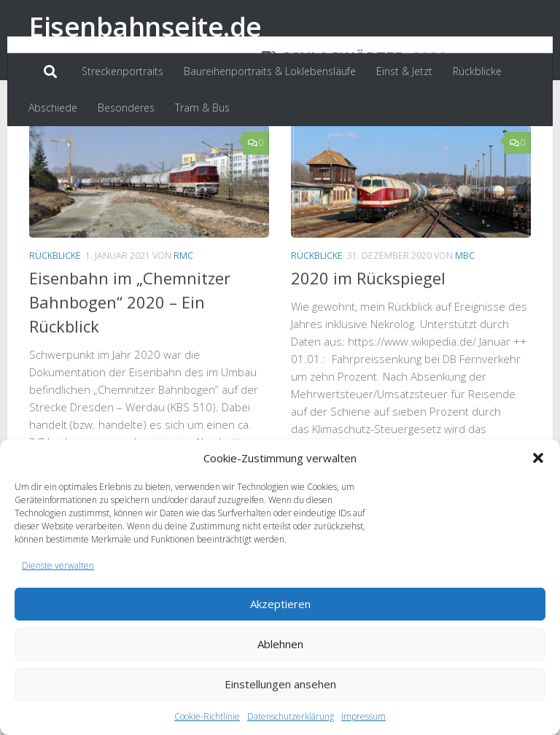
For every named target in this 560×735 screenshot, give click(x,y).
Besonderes (126, 108)
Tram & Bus (202, 108)
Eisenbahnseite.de (145, 26)
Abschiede (53, 108)
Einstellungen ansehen (280, 684)
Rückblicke (477, 71)
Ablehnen (280, 644)
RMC (183, 323)
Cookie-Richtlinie (207, 716)
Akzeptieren (280, 604)
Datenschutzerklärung (291, 716)
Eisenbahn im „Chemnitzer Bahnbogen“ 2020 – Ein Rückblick (130, 369)
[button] (538, 458)
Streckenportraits (122, 71)
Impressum (363, 716)
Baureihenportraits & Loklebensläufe (270, 71)
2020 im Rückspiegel (368, 345)
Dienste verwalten (58, 565)
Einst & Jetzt (404, 71)
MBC (465, 323)
